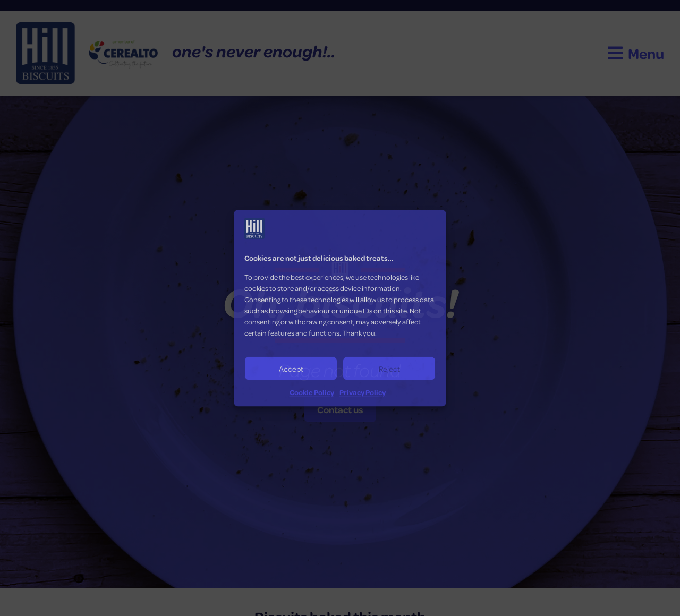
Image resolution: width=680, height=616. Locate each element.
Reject (389, 369)
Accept (291, 369)
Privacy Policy (363, 392)
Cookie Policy (312, 392)
